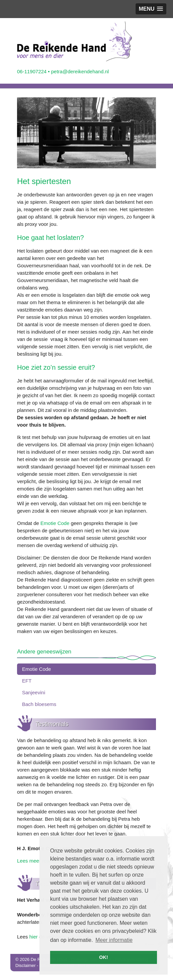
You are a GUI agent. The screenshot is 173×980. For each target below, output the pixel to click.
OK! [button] (104, 957)
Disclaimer (26, 965)
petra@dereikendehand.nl (80, 71)
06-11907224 (32, 71)
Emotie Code (55, 523)
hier (34, 937)
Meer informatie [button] (114, 940)
